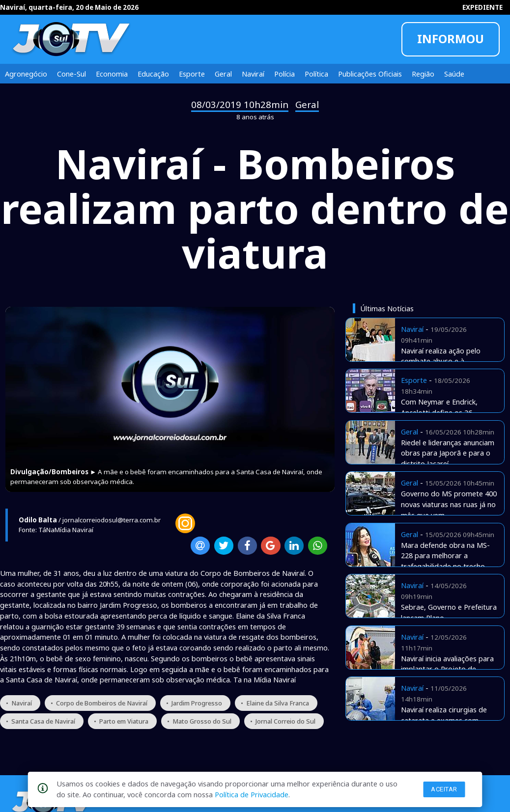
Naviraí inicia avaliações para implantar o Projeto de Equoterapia (447, 669)
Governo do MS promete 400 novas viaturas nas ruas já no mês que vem (449, 504)
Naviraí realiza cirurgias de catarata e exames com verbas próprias (444, 720)
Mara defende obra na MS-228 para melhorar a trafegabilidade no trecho (445, 556)
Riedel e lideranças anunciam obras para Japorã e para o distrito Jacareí (448, 453)
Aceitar (444, 789)
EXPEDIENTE (482, 7)
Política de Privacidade (252, 794)
